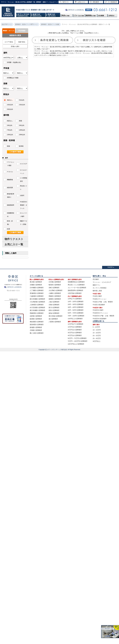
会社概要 (102, 15)
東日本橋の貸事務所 (56, 316)
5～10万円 (96, 327)
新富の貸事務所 (54, 310)
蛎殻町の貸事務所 (55, 285)
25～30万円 (97, 338)
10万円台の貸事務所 (75, 327)
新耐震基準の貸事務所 (75, 290)
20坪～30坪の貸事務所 (76, 304)
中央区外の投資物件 (100, 319)
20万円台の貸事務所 (75, 330)
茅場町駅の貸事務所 (37, 293)
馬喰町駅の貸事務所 (37, 313)
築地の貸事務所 (54, 313)
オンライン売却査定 (100, 288)
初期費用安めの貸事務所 (76, 282)
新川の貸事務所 (54, 307)
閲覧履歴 (94, 2)
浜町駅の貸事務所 (36, 316)
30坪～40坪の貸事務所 (76, 307)
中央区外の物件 (98, 310)
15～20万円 (97, 333)
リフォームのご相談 (78, 15)
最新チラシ (97, 285)
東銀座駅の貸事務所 (37, 322)
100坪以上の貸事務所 (75, 319)
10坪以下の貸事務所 (75, 299)
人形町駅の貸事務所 (37, 305)
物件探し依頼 (97, 291)
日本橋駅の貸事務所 (37, 288)
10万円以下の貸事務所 (75, 324)
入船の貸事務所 (54, 302)
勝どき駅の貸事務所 (37, 333)
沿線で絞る (22, 42)
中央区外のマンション (100, 313)
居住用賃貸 (22, 31)
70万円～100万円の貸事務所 (78, 341)
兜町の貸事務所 (54, 288)
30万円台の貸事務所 (75, 333)
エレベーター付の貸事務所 (77, 288)
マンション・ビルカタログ (102, 282)
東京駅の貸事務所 (36, 282)
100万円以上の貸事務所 (76, 344)
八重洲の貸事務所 (55, 322)
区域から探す (15, 46)
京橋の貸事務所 (54, 305)
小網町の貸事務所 (55, 293)
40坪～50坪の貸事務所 (76, 310)
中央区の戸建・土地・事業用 (103, 302)
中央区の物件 (97, 296)
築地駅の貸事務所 (36, 327)
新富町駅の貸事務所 (37, 325)
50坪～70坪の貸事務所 (76, 313)
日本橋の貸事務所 (55, 282)
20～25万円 (97, 336)
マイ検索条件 (111, 2)
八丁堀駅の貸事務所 (37, 290)
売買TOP (53, 15)
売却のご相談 (66, 15)
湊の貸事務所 (53, 319)
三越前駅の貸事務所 (37, 296)
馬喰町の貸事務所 (55, 296)
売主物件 (96, 279)
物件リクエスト (14, 239)
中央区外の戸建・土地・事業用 (103, 316)
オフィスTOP (23, 15)
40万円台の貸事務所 (75, 335)
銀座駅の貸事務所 (36, 319)
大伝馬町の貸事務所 (56, 290)
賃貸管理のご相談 (90, 15)
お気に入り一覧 (14, 244)
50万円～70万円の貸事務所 (77, 338)
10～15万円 (97, 330)
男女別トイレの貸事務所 (76, 285)
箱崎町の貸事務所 (55, 299)
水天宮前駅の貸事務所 (37, 307)
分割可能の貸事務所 (75, 293)
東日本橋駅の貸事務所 (37, 310)
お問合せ (112, 15)
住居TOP (38, 15)
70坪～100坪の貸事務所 (76, 316)
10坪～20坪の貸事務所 (76, 302)
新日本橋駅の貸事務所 (37, 299)
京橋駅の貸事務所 (36, 285)
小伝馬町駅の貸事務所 (37, 302)
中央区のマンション (100, 299)
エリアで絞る (9, 42)
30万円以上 (97, 341)
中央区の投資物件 (99, 305)
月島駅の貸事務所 (36, 330)
